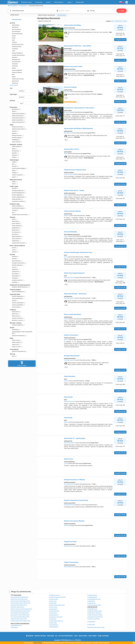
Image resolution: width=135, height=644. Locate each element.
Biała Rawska (68, 133)
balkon (14, 149)
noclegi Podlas (53, 623)
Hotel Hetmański (70, 376)
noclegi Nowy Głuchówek (56, 617)
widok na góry (16, 340)
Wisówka (66, 525)
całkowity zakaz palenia (18, 129)
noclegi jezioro (91, 625)
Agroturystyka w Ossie (71, 149)
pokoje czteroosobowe (18, 114)
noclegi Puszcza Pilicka (94, 619)
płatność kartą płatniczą (18, 351)
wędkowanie (15, 241)
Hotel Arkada (68, 397)
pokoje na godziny (17, 206)
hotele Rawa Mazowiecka (17, 607)
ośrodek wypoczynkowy (17, 55)
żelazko (14, 157)
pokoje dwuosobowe (17, 116)
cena (11, 88)
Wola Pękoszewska (69, 443)
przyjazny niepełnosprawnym (20, 287)
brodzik (14, 259)
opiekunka (15, 269)
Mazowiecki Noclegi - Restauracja (75, 294)
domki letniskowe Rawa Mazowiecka (20, 603)
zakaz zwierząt (16, 142)
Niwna (66, 422)
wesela (14, 301)
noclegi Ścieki (53, 619)
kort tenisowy (16, 232)
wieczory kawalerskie (18, 303)
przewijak (14, 278)
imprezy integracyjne (17, 296)
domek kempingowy (16, 34)
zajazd (13, 77)
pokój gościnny (15, 59)
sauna (14, 250)
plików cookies (38, 643)
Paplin (66, 50)
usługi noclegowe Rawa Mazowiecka (20, 621)
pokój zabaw (15, 276)
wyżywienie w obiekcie (18, 201)
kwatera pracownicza (17, 44)
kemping (13, 42)
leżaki (13, 171)
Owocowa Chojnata (70, 87)
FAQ (56, 636)
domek (13, 36)
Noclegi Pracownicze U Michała (74, 480)
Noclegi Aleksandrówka (72, 356)
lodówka (14, 173)
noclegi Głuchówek (54, 611)
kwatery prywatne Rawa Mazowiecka (20, 611)
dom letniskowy (15, 32)
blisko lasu (15, 314)
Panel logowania (103, 636)
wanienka (14, 282)
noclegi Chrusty (91, 603)
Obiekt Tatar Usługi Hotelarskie (74, 273)
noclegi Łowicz (53, 601)
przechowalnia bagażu (18, 208)
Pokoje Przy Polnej (70, 542)
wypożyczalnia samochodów (20, 215)
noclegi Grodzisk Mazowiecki (57, 605)
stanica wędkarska (16, 70)
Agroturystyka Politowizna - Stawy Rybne (78, 46)
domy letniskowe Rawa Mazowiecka (20, 601)
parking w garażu (16, 138)
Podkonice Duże (68, 174)
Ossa (65, 154)
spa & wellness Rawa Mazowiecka (20, 613)
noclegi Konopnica (92, 595)
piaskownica (15, 272)
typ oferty (12, 23)
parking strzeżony (17, 135)
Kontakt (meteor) (40, 636)
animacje (14, 256)
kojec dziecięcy (16, 261)
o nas (76, 636)
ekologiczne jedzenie (18, 191)
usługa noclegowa (16, 72)
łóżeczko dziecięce (17, 265)
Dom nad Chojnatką (70, 232)
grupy (13, 356)
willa (12, 75)
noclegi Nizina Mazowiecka (95, 611)
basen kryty (15, 221)
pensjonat (14, 57)
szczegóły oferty (120, 40)
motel (12, 51)
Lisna (66, 463)
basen (14, 219)
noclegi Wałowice (54, 625)
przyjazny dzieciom (17, 280)
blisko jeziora (15, 312)
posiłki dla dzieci (16, 199)
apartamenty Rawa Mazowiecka (19, 599)
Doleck (66, 319)
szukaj (121, 11)
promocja (12, 101)
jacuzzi (14, 248)
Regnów (66, 216)
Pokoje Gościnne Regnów (72, 211)
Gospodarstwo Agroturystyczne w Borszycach (79, 108)
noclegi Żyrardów (54, 599)
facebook (30, 636)
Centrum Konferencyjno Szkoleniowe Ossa (78, 252)
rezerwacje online (16, 20)
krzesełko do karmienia (18, 263)
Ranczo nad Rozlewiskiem (73, 314)
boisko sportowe (16, 226)
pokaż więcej (14, 85)
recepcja (14, 210)
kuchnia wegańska (17, 195)
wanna (14, 184)
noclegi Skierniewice (16, 625)
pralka (14, 182)
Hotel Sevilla (68, 418)
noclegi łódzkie (91, 622)
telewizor (14, 155)
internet (14, 131)
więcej (66, 37)
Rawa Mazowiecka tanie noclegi (96, 627)
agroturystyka (15, 25)
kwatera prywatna (16, 47)
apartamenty (15, 109)
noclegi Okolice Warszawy (94, 613)
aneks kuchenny (16, 146)
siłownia (14, 252)
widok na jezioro (16, 342)
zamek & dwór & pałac (17, 79)
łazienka (14, 153)
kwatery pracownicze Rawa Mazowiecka (21, 609)
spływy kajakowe (16, 236)
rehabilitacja (15, 140)
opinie (125, 21)
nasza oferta (83, 636)
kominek (14, 166)
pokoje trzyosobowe (17, 120)
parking (14, 133)
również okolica (13, 15)
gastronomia (14, 81)
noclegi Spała (14, 627)
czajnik (14, 162)
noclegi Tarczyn (53, 607)
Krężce (66, 339)
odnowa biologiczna (16, 53)
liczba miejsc (13, 94)
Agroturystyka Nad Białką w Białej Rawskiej (78, 128)
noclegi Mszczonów (54, 595)
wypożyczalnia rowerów (18, 243)
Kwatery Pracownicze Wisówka (74, 521)
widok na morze (16, 347)
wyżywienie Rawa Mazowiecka (19, 605)
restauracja (14, 83)
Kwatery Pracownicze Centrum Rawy (76, 500)
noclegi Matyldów (54, 627)
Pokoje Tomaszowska (71, 562)
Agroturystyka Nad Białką (72, 25)
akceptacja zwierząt (17, 127)
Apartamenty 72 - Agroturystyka (75, 438)
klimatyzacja (15, 151)
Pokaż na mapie (22, 363)
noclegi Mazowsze (92, 609)
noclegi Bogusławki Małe (94, 605)
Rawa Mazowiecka (69, 71)
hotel (12, 40)
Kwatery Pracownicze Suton (73, 66)
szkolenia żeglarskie (17, 325)
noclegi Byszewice (92, 597)
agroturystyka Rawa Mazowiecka (19, 597)
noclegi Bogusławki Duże (94, 599)
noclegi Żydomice (54, 615)
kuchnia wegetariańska (18, 197)
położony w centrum (17, 320)
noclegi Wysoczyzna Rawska (95, 617)
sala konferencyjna (17, 298)
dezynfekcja (15, 330)
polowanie (15, 234)
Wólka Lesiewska (69, 30)
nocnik (14, 267)
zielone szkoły (16, 307)
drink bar (14, 188)
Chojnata (66, 92)
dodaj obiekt (93, 636)
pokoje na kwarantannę (18, 336)
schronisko (14, 66)
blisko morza (15, 316)
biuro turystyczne (15, 29)
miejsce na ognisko (17, 175)
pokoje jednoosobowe (18, 118)
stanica (13, 68)
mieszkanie (14, 49)
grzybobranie (15, 228)
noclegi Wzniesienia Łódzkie (95, 615)
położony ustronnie (17, 318)
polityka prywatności (66, 636)
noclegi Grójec (53, 603)
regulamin (50, 636)
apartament (14, 27)
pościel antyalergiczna (18, 292)
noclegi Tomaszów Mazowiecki (57, 597)
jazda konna (15, 230)
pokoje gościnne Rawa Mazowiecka (20, 615)
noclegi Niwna (91, 601)
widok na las (15, 345)
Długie (66, 195)
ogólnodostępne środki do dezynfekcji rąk (21, 333)
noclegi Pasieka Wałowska (56, 621)
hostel (13, 38)
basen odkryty (16, 224)
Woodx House (69, 459)
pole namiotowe (15, 62)
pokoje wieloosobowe (18, 122)
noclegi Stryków (53, 609)
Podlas (66, 381)
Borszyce (67, 112)
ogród (14, 177)
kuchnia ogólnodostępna (19, 168)
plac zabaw (15, 274)
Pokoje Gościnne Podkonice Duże (75, 170)
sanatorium (14, 64)
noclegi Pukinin (53, 613)
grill (13, 164)
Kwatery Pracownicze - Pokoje (74, 190)
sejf (13, 212)
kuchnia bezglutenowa (18, 193)
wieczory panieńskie (17, 305)
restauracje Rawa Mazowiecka (19, 619)
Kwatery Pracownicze (71, 335)
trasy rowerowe (16, 239)
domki (14, 111)
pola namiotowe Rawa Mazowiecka (20, 617)
